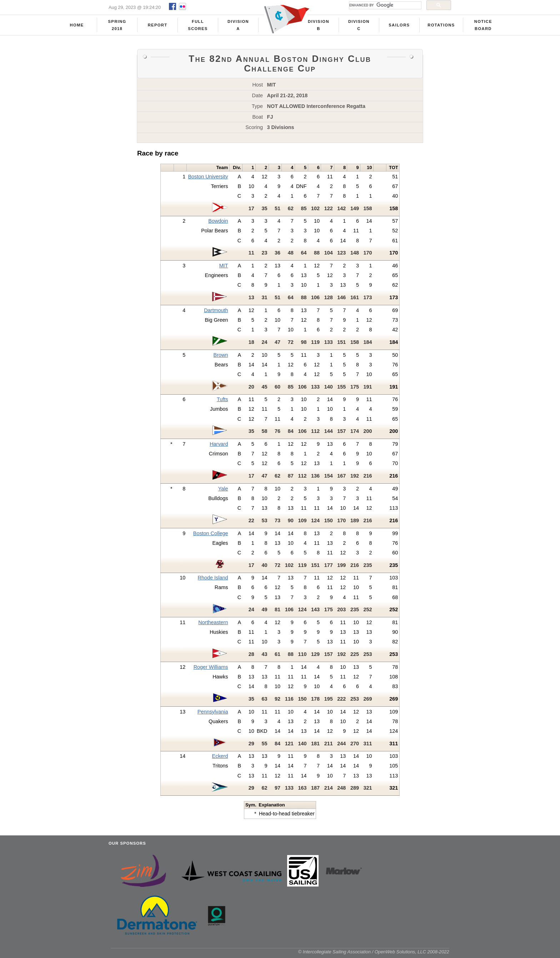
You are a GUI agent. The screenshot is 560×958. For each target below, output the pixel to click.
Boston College (211, 536)
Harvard (219, 446)
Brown (221, 357)
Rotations (441, 25)
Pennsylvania (213, 714)
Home (77, 25)
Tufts (222, 402)
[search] (384, 5)
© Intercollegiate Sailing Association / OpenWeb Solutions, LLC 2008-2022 (374, 954)
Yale (223, 491)
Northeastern (213, 625)
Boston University (208, 179)
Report (158, 25)
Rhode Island (213, 580)
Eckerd (220, 759)
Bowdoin (218, 223)
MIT (224, 268)
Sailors (399, 25)
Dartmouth (216, 313)
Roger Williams (211, 670)
